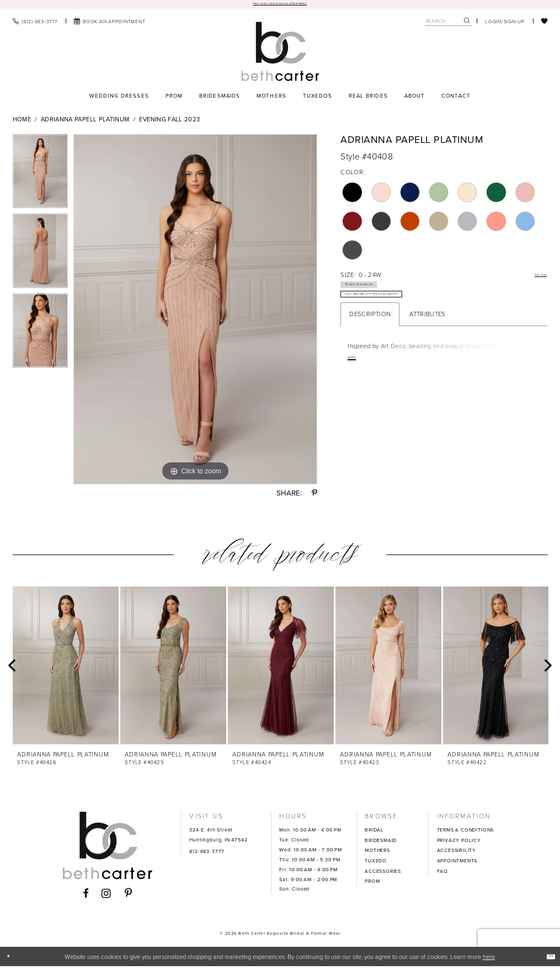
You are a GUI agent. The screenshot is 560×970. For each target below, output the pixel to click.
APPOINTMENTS (457, 865)
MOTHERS (377, 854)
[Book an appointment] (110, 24)
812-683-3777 (207, 855)
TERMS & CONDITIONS (466, 834)
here (489, 960)
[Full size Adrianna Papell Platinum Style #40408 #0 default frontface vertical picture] (195, 313)
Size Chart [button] (532, 278)
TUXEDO (376, 865)
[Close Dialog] (13, 960)
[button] (505, 24)
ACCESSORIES (383, 875)
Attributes (428, 341)
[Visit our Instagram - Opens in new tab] (106, 897)
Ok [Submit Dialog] (546, 960)
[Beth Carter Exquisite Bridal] (280, 55)
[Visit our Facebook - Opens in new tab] (86, 898)
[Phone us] (35, 24)
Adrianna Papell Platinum (85, 123)
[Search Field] (448, 25)
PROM (372, 885)
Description (370, 341)
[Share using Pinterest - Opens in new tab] (314, 497)
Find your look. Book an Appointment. (280, 6)
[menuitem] (35, 24)
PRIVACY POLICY (459, 844)
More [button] (358, 387)
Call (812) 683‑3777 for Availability (413, 317)
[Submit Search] (467, 25)
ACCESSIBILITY (457, 854)
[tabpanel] (41, 177)
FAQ (442, 875)
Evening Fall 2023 (169, 123)
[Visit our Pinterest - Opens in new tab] (129, 898)
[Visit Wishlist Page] (545, 24)
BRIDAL (374, 834)
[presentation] (66, 669)
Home (22, 123)
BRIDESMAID (381, 844)
